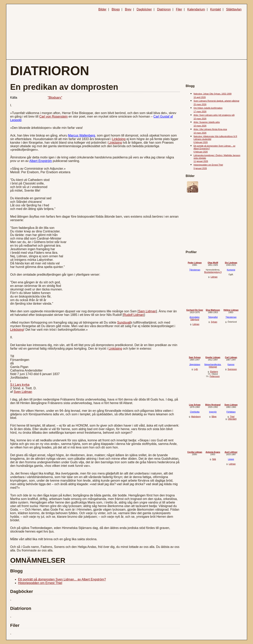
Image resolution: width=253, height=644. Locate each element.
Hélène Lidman (231, 310)
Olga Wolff (213, 263)
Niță (214, 459)
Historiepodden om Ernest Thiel (40, 583)
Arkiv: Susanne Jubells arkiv (207, 122)
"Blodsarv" (55, 98)
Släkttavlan (234, 9)
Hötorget (213, 367)
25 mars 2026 (200, 104)
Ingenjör (213, 412)
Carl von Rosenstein (53, 117)
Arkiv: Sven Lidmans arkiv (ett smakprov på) (214, 115)
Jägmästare (195, 364)
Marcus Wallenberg (82, 135)
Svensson (232, 369)
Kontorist (231, 270)
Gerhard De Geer (195, 310)
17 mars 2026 (200, 111)
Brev (128, 9)
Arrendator (194, 317)
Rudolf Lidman (134, 315)
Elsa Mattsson (213, 310)
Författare (231, 412)
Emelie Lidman (213, 357)
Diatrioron (164, 9)
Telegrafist (213, 317)
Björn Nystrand (213, 405)
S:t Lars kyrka (20, 385)
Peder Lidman (195, 263)
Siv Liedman (231, 263)
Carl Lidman (231, 357)
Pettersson (215, 376)
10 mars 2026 (200, 119)
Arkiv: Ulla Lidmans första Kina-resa (210, 129)
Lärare (231, 459)
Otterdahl (232, 419)
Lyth (196, 369)
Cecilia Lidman (195, 452)
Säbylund (195, 319)
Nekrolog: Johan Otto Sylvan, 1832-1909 (213, 94)
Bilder (102, 9)
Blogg (116, 9)
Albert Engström (41, 161)
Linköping (119, 139)
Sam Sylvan (195, 357)
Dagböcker (144, 9)
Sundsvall (124, 322)
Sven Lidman (23, 392)
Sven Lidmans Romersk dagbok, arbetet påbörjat (217, 101)
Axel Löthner (231, 452)
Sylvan (214, 322)
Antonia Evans (213, 452)
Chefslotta (195, 412)
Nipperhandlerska (213, 364)
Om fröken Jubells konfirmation (208, 108)
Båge (214, 417)
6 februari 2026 (201, 142)
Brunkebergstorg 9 (213, 272)
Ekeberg (214, 372)
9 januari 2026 (200, 168)
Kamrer (231, 364)
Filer (179, 9)
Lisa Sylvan (195, 405)
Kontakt (216, 9)
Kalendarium (196, 9)
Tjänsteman (195, 270)
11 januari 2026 (201, 161)
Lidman (214, 277)
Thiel (232, 417)
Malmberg (196, 417)
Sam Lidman (147, 311)
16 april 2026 (200, 97)
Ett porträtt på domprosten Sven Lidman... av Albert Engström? (62, 579)
